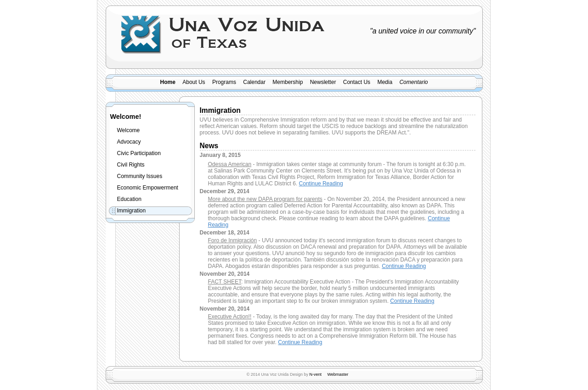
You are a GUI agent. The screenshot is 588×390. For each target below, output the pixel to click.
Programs (224, 82)
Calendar (254, 82)
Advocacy (129, 142)
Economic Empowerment (148, 188)
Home (168, 82)
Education (129, 199)
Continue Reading (321, 184)
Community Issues (140, 176)
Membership (288, 82)
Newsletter (323, 82)
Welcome (129, 130)
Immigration (132, 211)
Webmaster (338, 374)
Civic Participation (139, 153)
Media (385, 82)
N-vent (315, 374)
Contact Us (357, 82)
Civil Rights (131, 165)
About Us (194, 82)
